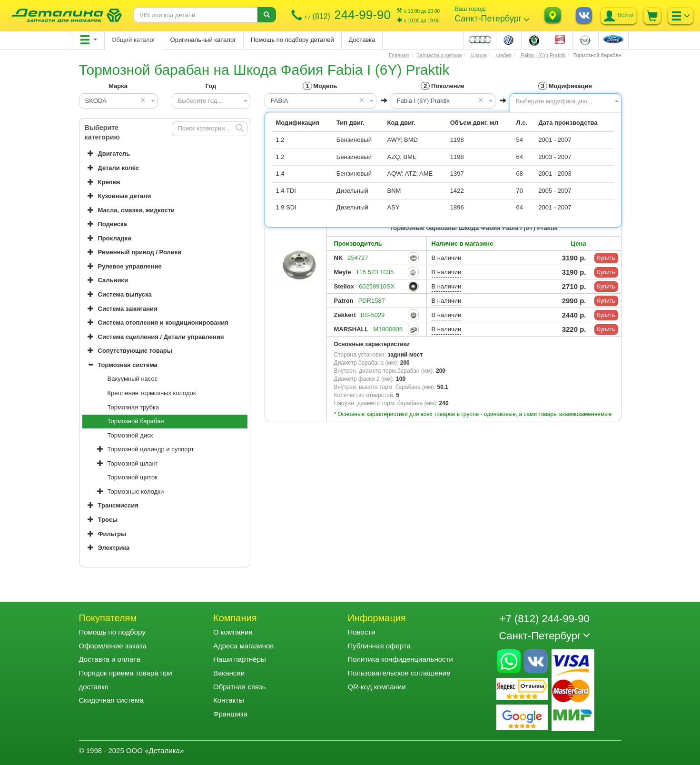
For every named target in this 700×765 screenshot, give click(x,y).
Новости (361, 632)
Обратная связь (240, 687)
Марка (118, 86)
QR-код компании (376, 687)
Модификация (565, 86)
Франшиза (230, 714)
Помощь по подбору (112, 632)
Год (211, 86)
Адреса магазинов (243, 646)
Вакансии (229, 673)
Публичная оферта (379, 646)
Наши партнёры (240, 659)
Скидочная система (111, 700)
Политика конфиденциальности (400, 659)
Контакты (229, 700)
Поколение (442, 86)
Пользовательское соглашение (399, 673)
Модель (320, 86)
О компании (233, 632)
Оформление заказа (113, 646)
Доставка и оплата (110, 659)
